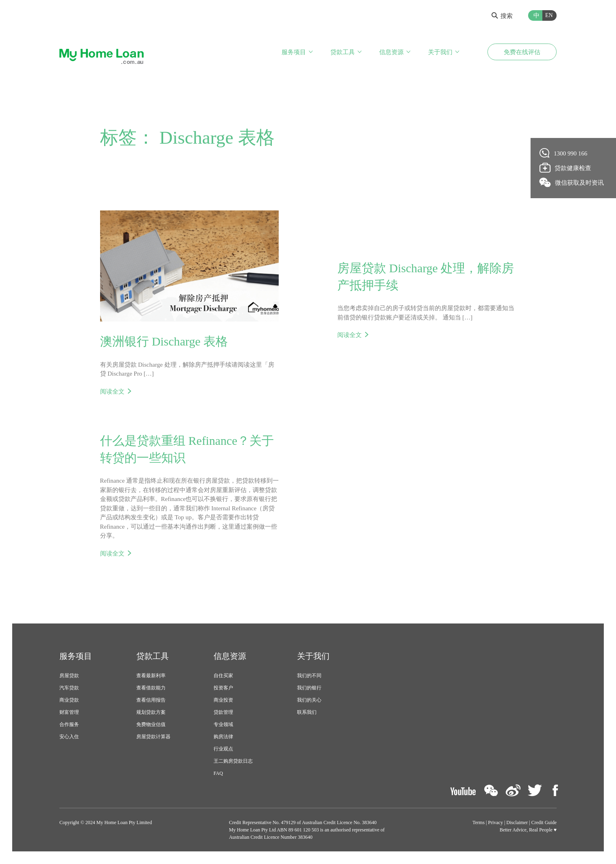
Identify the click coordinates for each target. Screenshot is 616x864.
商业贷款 (69, 701)
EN (549, 15)
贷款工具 (343, 52)
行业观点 (223, 750)
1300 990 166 (564, 153)
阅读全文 (112, 392)
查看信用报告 (151, 701)
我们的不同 (309, 676)
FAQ (218, 774)
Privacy (496, 823)
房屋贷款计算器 (153, 737)
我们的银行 (309, 689)
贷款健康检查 (566, 168)
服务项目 (294, 52)
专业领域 (223, 725)
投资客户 (223, 689)
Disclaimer (517, 823)
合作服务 (69, 725)
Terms (478, 823)
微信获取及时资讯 (572, 182)
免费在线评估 (522, 52)
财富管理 (69, 713)
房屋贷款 (69, 676)
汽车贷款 (69, 689)
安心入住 (69, 737)
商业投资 (223, 701)
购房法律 (223, 737)
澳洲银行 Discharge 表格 (164, 342)
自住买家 (223, 676)
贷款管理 (223, 713)
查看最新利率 (151, 676)
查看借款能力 (151, 689)
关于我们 (440, 52)
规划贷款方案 (151, 713)
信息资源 (391, 52)
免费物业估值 (151, 725)
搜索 (502, 16)
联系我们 (307, 713)
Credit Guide (544, 823)
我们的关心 (309, 701)
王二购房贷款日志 (233, 762)
